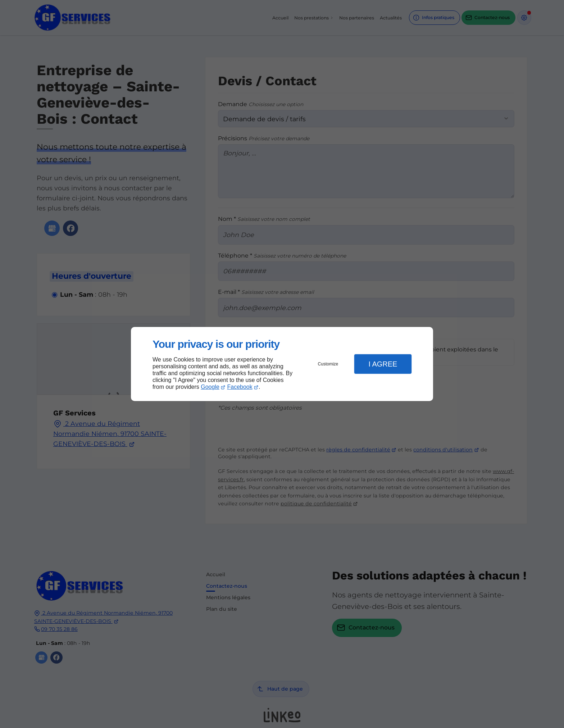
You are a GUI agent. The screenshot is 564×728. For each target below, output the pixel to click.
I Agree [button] (383, 364)
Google (210, 387)
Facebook (240, 387)
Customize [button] (328, 364)
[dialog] (282, 364)
